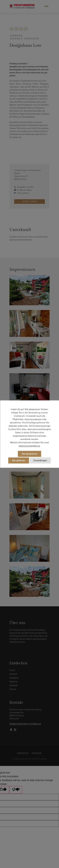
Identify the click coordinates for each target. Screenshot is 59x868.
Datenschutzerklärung (29, 446)
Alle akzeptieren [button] (30, 454)
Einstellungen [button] (40, 460)
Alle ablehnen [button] (19, 460)
